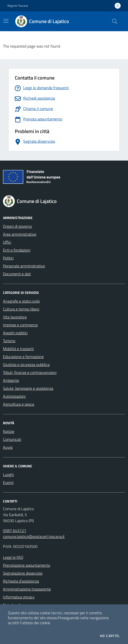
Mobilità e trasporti (18, 349)
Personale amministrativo (24, 266)
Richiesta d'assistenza (21, 581)
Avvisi (8, 447)
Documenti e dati (17, 274)
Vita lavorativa (15, 317)
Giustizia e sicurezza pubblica (26, 364)
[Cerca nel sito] (115, 21)
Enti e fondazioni (17, 250)
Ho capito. (110, 636)
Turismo (9, 341)
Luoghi (8, 475)
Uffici (7, 242)
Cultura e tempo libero (21, 309)
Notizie (9, 431)
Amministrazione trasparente (27, 589)
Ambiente (11, 380)
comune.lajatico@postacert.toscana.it (34, 536)
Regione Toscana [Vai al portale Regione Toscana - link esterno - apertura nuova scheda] (18, 6)
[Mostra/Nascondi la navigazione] (6, 21)
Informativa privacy (19, 597)
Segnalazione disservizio (23, 573)
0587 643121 (15, 531)
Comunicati (12, 439)
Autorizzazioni (14, 396)
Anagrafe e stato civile (21, 301)
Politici (8, 258)
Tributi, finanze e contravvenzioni (30, 372)
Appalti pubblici (15, 333)
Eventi (8, 482)
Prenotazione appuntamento (27, 565)
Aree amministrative (20, 234)
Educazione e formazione (23, 357)
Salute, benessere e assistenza (28, 388)
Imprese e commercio (20, 325)
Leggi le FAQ (13, 557)
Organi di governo (17, 226)
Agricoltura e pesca (18, 404)
